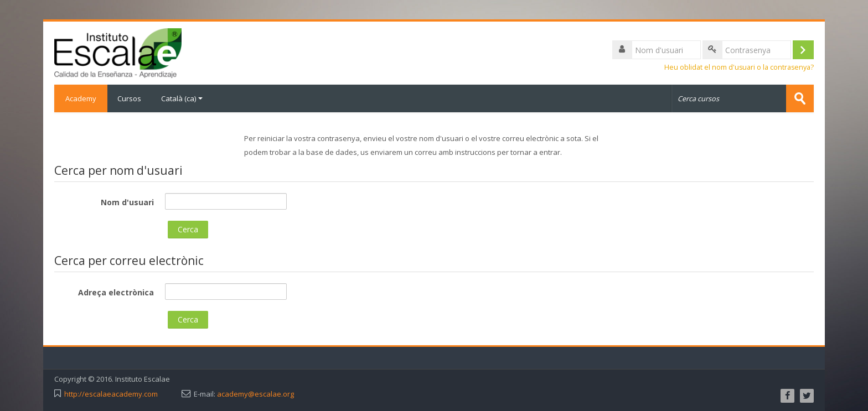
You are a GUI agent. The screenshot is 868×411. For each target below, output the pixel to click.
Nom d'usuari (127, 202)
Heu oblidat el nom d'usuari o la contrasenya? (739, 67)
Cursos (129, 98)
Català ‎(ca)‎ (182, 98)
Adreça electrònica (116, 292)
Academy (81, 98)
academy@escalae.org (255, 394)
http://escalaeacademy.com (111, 394)
